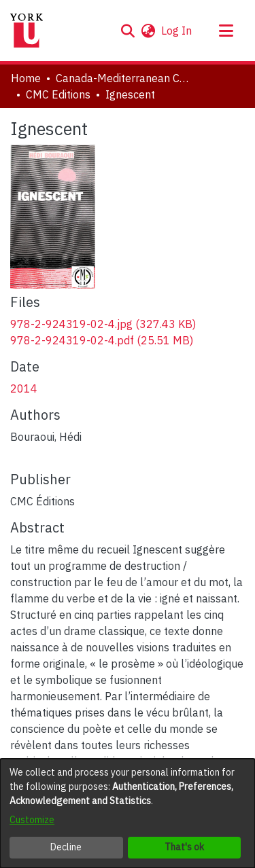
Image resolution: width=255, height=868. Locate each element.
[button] (128, 31)
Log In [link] (177, 31)
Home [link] (26, 78)
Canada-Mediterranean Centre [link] (124, 78)
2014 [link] (24, 388)
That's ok (184, 847)
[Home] (27, 31)
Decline (66, 847)
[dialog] (128, 813)
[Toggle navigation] (226, 31)
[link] (103, 324)
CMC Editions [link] (58, 94)
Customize (32, 820)
